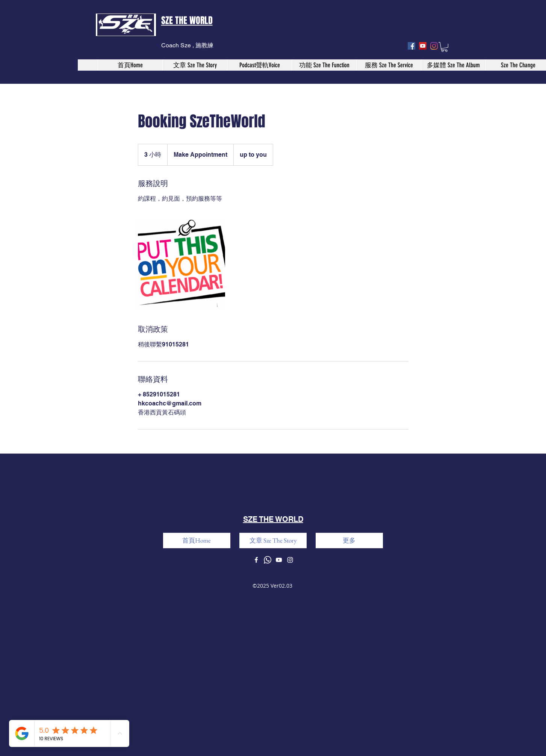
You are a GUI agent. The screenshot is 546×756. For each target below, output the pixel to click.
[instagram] (434, 46)
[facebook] (411, 46)
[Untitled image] (181, 263)
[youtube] (423, 46)
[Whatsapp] (268, 560)
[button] (444, 47)
